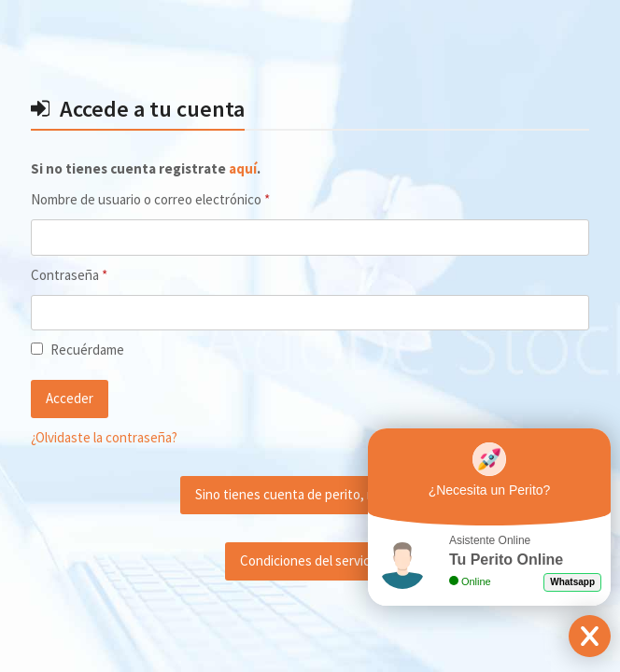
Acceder (70, 398)
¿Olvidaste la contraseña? (104, 437)
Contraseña (101, 274)
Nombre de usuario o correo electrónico (182, 199)
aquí (243, 168)
